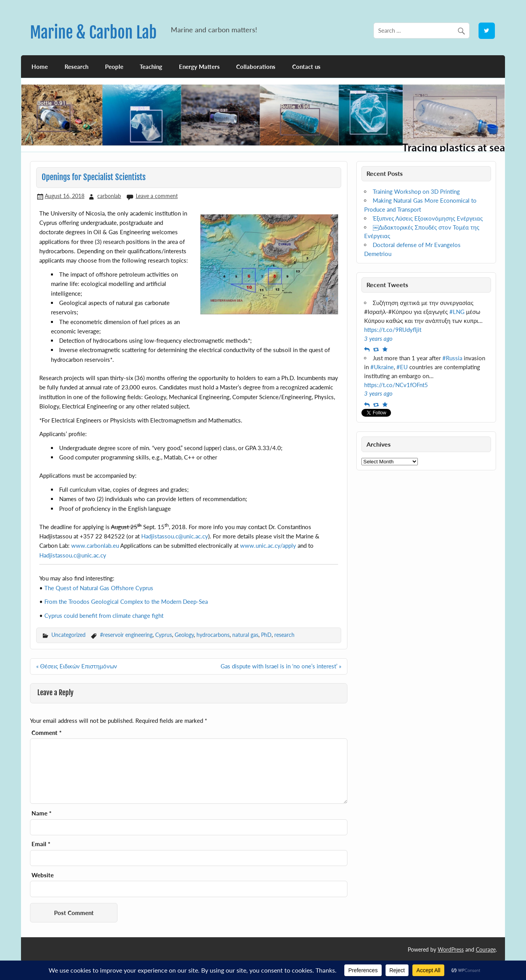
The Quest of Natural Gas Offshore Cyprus (99, 588)
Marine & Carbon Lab (93, 32)
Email (41, 844)
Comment (46, 733)
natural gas (245, 635)
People (114, 67)
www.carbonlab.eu (95, 545)
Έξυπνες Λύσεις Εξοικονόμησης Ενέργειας (428, 218)
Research (76, 67)
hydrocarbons (213, 635)
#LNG (457, 312)
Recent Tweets (387, 285)
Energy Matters (199, 67)
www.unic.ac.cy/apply (268, 545)
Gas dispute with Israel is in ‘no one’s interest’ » (281, 666)
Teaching (151, 67)
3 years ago (378, 338)
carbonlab (109, 196)
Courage (486, 949)
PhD (266, 635)
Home (40, 67)
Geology (184, 635)
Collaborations (256, 67)
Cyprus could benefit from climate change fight (104, 615)
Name (41, 813)
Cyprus (164, 635)
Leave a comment (157, 196)
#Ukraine (382, 367)
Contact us (306, 67)
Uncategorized (68, 635)
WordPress (451, 949)
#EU (402, 367)
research (284, 635)
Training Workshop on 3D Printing (416, 191)
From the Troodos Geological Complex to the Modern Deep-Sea (126, 601)
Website (43, 875)
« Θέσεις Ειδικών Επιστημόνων (77, 666)
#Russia (452, 358)
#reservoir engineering (126, 635)
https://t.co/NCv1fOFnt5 (396, 385)
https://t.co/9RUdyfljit (393, 330)
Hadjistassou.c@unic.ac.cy (175, 536)
